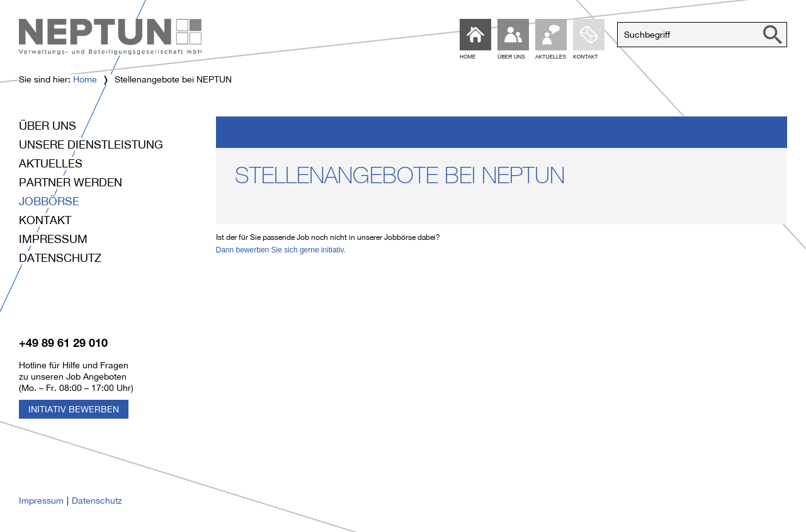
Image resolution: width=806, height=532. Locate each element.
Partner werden (71, 182)
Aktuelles (51, 163)
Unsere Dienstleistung (91, 144)
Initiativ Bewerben (74, 409)
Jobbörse (49, 201)
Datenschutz (60, 258)
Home (85, 79)
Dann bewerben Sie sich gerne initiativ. (281, 250)
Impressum (53, 239)
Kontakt (45, 220)
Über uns (48, 126)
